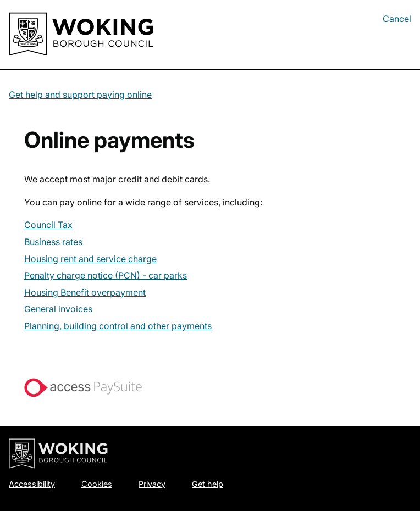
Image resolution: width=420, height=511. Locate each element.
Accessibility (32, 484)
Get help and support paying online (80, 95)
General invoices (58, 309)
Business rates (53, 242)
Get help (208, 484)
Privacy (152, 484)
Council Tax (48, 225)
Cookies (97, 484)
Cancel (397, 19)
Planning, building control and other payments (118, 326)
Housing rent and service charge (90, 259)
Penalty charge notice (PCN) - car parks (106, 275)
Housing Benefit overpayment (85, 292)
